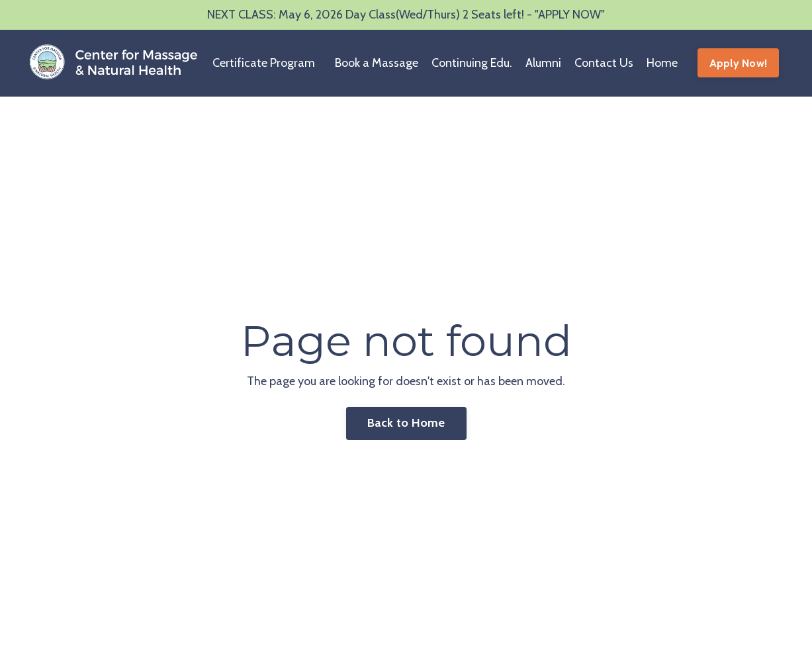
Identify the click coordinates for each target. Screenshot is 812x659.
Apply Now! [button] (739, 63)
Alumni (543, 63)
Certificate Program (264, 63)
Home (662, 63)
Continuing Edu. (472, 63)
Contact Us (604, 63)
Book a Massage (377, 63)
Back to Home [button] (406, 423)
